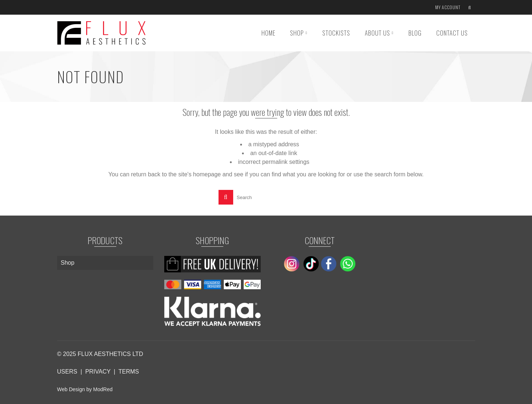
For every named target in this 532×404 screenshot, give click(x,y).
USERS (67, 372)
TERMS (129, 372)
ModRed (103, 389)
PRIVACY (98, 372)
